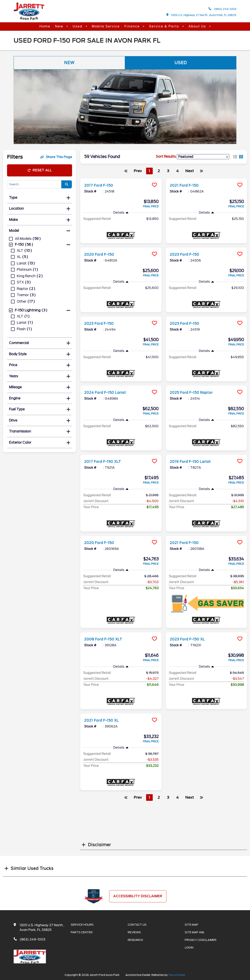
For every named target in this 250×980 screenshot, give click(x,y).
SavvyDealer (177, 975)
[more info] (121, 179)
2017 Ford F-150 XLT (106, 461)
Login (189, 948)
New (60, 26)
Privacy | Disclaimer (201, 940)
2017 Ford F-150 (101, 185)
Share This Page (56, 157)
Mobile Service (106, 26)
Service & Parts (165, 26)
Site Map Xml (195, 932)
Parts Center (82, 932)
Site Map (192, 925)
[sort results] (203, 157)
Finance (133, 26)
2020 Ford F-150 (102, 254)
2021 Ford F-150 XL (104, 720)
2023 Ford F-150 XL (190, 639)
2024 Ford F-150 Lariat (109, 392)
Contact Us (137, 925)
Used (78, 26)
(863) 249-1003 (222, 9)
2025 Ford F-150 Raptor (195, 392)
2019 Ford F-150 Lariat (194, 461)
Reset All (40, 170)
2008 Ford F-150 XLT (107, 639)
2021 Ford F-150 (186, 185)
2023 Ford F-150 (187, 254)
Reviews (134, 932)
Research (135, 940)
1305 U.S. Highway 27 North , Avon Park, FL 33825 (201, 15)
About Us (198, 26)
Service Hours (82, 925)
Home (45, 26)
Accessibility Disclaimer (138, 896)
